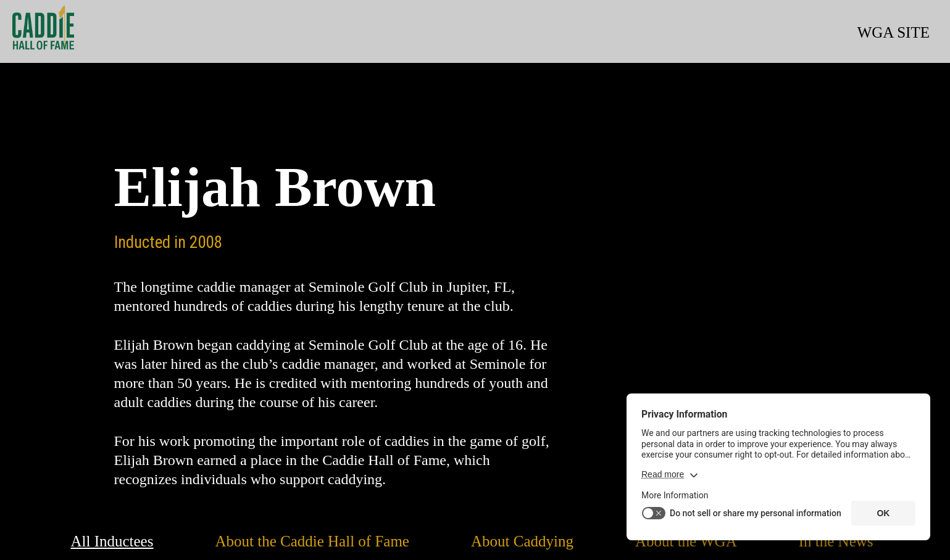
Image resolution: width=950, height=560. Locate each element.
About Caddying (522, 541)
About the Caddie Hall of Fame (312, 541)
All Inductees (112, 541)
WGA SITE (894, 32)
